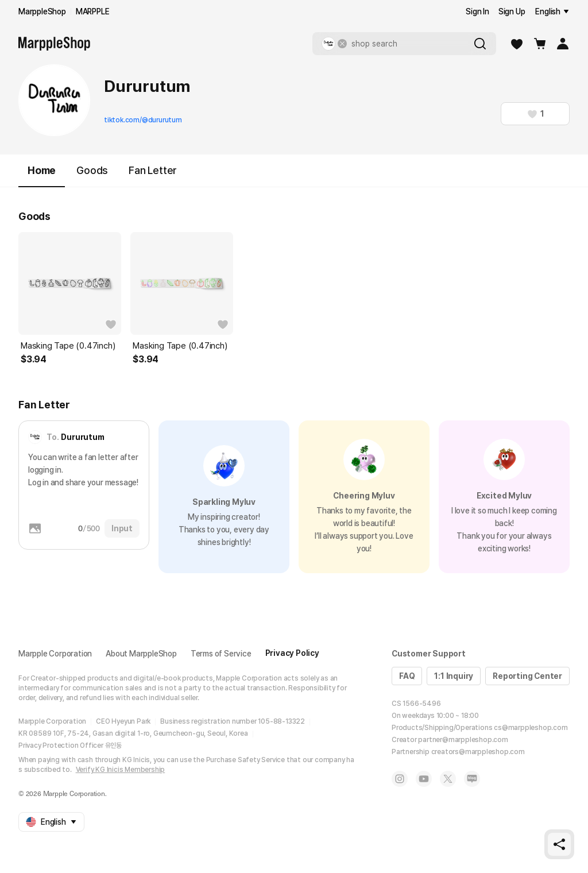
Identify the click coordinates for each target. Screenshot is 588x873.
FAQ (407, 676)
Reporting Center (527, 676)
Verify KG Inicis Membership (121, 770)
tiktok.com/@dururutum (143, 120)
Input (122, 528)
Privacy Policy (292, 653)
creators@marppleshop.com (478, 752)
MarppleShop (42, 11)
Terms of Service (221, 654)
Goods (92, 170)
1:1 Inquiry (454, 676)
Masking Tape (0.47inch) (68, 346)
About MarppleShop (141, 654)
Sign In (477, 11)
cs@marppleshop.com (531, 728)
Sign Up (512, 11)
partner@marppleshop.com (463, 740)
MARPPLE (93, 11)
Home (42, 175)
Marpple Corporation (55, 654)
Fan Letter (153, 170)
